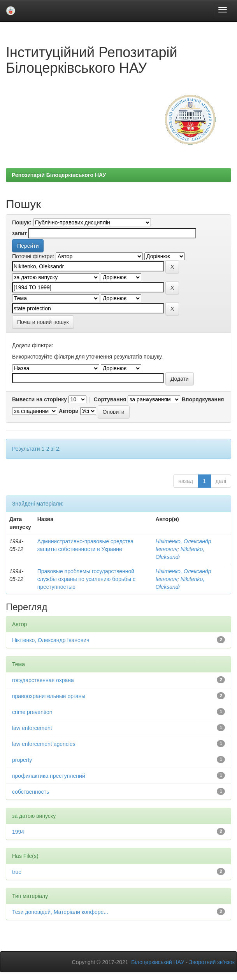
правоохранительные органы (49, 696)
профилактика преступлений (49, 776)
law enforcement (32, 728)
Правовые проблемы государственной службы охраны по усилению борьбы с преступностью (86, 579)
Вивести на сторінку (39, 399)
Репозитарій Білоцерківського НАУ (59, 175)
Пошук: (22, 222)
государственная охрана (43, 680)
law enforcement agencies (44, 744)
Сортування (110, 399)
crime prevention (32, 712)
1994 (18, 832)
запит (19, 233)
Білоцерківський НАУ (158, 962)
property (22, 760)
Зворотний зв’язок (212, 962)
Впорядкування (203, 399)
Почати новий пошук (43, 322)
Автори (69, 411)
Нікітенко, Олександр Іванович (51, 640)
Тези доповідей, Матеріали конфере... (60, 912)
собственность (31, 792)
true (17, 872)
